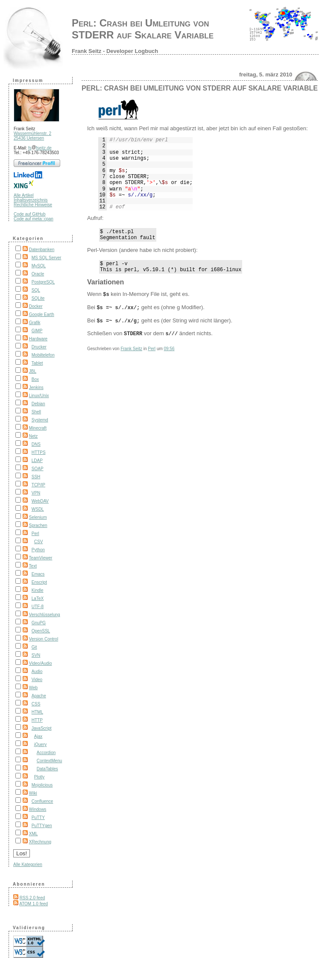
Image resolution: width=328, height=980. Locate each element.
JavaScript (42, 728)
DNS (36, 444)
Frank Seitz (131, 350)
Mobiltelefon (43, 355)
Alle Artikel (24, 195)
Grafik (35, 323)
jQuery (40, 745)
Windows (38, 809)
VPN (36, 493)
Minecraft (38, 428)
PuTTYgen (42, 826)
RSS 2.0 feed (32, 898)
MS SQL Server (47, 258)
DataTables (47, 769)
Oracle (38, 274)
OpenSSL (41, 631)
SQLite (38, 298)
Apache (39, 696)
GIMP (37, 331)
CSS (36, 704)
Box (35, 379)
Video (37, 680)
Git (34, 647)
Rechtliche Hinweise (33, 205)
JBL (33, 371)
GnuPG (39, 623)
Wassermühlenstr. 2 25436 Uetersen (32, 136)
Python (38, 550)
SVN (36, 655)
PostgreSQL (43, 282)
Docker (36, 306)
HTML (37, 712)
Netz (34, 436)
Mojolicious (42, 785)
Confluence (42, 801)
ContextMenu (49, 761)
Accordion (46, 753)
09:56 (169, 350)
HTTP (37, 720)
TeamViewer (41, 558)
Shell (36, 412)
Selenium (38, 517)
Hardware (38, 339)
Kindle (38, 590)
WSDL (38, 509)
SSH (36, 477)
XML (34, 834)
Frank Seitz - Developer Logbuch (115, 51)
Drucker (39, 347)
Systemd (40, 420)
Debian (38, 404)
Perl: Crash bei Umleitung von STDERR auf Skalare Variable (143, 29)
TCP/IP (38, 485)
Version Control (44, 639)
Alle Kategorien (28, 864)
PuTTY (38, 818)
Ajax (38, 736)
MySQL (39, 266)
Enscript (39, 582)
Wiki (33, 793)
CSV (39, 542)
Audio (37, 671)
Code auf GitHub (30, 214)
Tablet (37, 363)
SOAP (38, 469)
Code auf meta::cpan (34, 219)
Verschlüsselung (45, 615)
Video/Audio (41, 663)
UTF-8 (38, 607)
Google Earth (42, 314)
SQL (36, 290)
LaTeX (38, 598)
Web (33, 688)
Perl (35, 534)
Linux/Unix (39, 396)
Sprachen (38, 525)
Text (33, 566)
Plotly (39, 777)
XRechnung (40, 842)
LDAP (37, 461)
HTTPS (39, 452)
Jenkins (36, 388)
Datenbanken (42, 250)
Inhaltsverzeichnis (31, 200)
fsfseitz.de (40, 148)
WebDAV (40, 501)
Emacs (38, 574)
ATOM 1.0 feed (34, 904)
